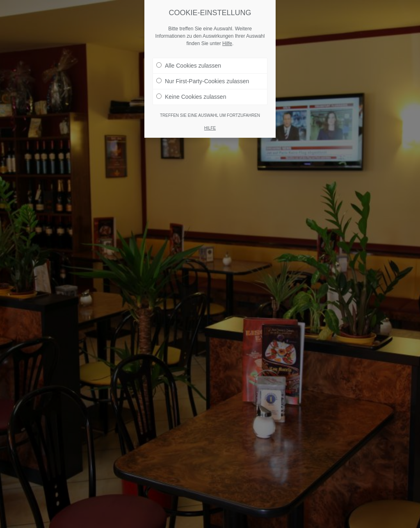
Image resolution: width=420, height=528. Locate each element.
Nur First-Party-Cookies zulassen (203, 81)
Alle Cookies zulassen (189, 66)
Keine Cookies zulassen (191, 97)
